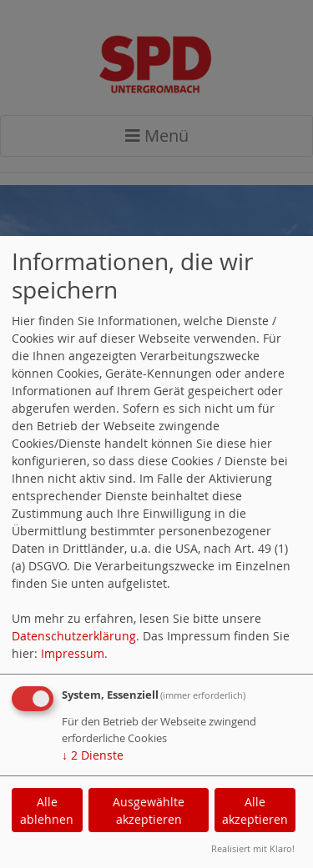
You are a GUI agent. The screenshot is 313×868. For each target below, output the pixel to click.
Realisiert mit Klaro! (253, 848)
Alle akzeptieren (255, 810)
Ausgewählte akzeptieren (149, 810)
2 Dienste (93, 755)
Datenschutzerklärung (74, 636)
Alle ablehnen (47, 810)
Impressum (73, 653)
